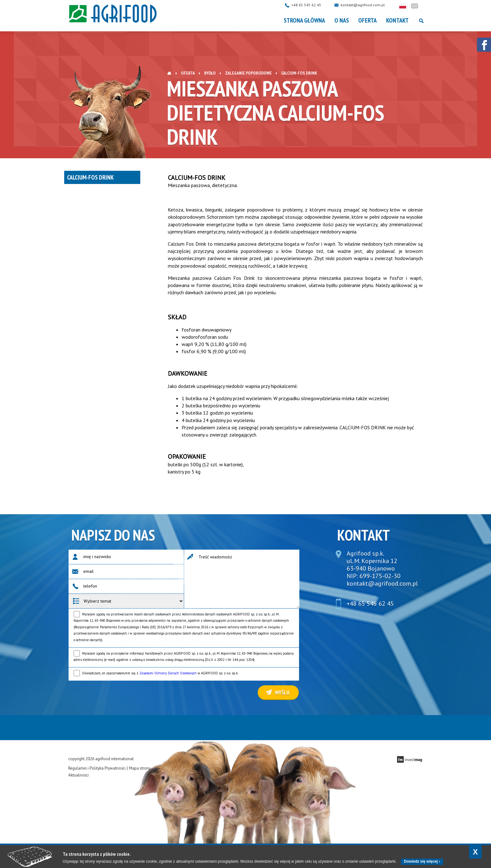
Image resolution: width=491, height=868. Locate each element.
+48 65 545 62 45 (313, 5)
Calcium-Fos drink (90, 177)
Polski (409, 6)
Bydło (210, 73)
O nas (342, 20)
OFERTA (367, 20)
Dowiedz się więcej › (422, 861)
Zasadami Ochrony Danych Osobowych (168, 673)
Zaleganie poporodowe (248, 73)
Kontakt (397, 20)
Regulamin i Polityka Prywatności (97, 768)
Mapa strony (140, 768)
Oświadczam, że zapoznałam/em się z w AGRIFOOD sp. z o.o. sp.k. (160, 673)
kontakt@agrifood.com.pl (369, 5)
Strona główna (304, 20)
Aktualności (78, 775)
